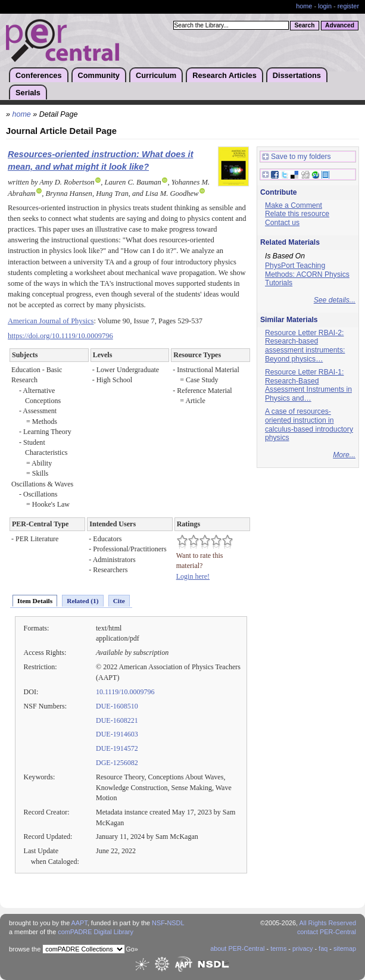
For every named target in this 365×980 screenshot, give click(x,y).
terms (278, 948)
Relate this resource (297, 214)
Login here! (193, 576)
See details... (335, 300)
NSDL (175, 923)
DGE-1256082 (117, 763)
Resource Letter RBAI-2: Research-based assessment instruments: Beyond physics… (305, 346)
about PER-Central (237, 948)
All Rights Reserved (328, 923)
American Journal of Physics (51, 321)
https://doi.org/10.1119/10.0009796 (60, 336)
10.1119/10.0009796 (125, 692)
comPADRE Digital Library (96, 932)
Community (99, 75)
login (325, 6)
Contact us (282, 223)
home (304, 6)
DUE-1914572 (117, 748)
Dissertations (297, 75)
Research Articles (224, 75)
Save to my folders (297, 157)
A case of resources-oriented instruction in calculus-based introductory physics (309, 425)
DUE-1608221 (117, 720)
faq (323, 948)
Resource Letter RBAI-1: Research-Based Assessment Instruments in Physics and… (308, 385)
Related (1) (82, 601)
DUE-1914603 (117, 734)
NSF (158, 923)
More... (344, 455)
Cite (119, 601)
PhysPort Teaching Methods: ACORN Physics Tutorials (307, 274)
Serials (28, 93)
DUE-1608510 (117, 706)
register (348, 6)
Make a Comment (294, 205)
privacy (302, 948)
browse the (25, 949)
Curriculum (156, 75)
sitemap (345, 948)
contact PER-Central (327, 932)
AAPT (79, 923)
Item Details (35, 601)
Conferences (39, 75)
